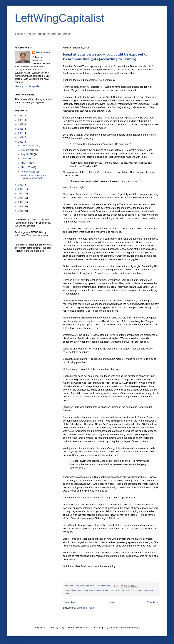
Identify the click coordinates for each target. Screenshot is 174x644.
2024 (21, 116)
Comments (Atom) (85, 608)
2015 (21, 193)
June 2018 (26, 159)
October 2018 (28, 150)
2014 (21, 198)
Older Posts (152, 602)
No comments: (105, 586)
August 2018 (27, 154)
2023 (21, 120)
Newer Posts (70, 602)
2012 (21, 206)
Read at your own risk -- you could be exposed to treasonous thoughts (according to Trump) (105, 57)
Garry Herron (43, 52)
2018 (21, 142)
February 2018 (28, 172)
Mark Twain (77, 590)
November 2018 (29, 146)
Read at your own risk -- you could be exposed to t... (34, 177)
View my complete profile (27, 86)
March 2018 (27, 167)
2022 (21, 124)
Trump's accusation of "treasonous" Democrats (103, 590)
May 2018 (26, 163)
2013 (21, 202)
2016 (21, 189)
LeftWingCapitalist (60, 18)
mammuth (114, 628)
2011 (21, 211)
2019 (21, 137)
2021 (21, 129)
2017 (21, 185)
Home (112, 602)
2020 (21, 133)
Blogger (136, 628)
